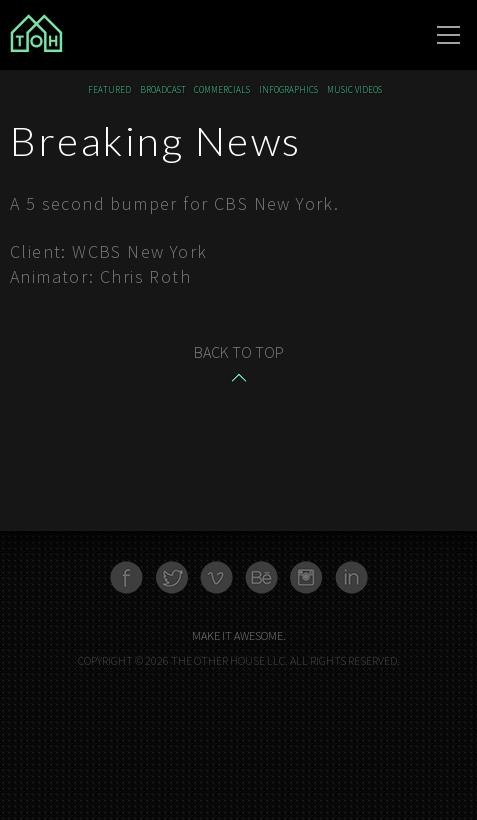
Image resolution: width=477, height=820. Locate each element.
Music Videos (354, 90)
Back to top (239, 352)
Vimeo (216, 577)
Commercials (222, 90)
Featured (109, 90)
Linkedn (351, 577)
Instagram (306, 577)
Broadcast (163, 90)
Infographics (288, 90)
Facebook (126, 577)
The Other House (110, 35)
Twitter (171, 577)
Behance (261, 577)
